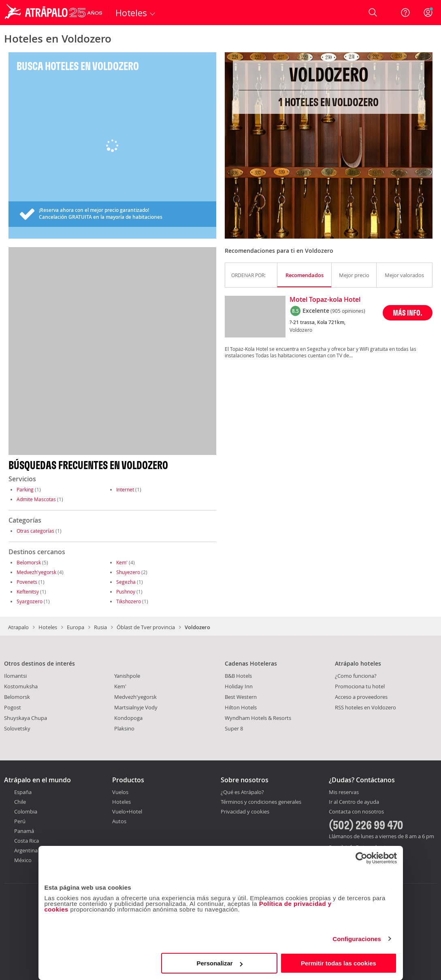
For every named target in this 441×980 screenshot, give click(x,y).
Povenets (27, 582)
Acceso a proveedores (361, 697)
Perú (20, 821)
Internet (125, 489)
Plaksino (124, 728)
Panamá (24, 831)
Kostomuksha (21, 686)
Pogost (13, 707)
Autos (119, 821)
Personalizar (220, 963)
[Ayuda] (405, 13)
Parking (25, 489)
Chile (20, 802)
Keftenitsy (28, 591)
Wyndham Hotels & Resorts (258, 718)
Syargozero (30, 601)
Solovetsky (17, 728)
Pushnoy (126, 591)
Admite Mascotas (36, 499)
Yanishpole (127, 676)
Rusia (100, 627)
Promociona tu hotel (360, 686)
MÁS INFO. (408, 313)
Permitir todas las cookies (339, 963)
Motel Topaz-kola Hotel (325, 300)
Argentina (26, 850)
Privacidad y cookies (245, 811)
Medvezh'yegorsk (36, 572)
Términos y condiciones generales (261, 802)
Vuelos (120, 792)
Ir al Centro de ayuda (354, 802)
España (23, 792)
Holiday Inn (239, 686)
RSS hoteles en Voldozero (365, 707)
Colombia (26, 811)
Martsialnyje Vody (136, 707)
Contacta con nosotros (356, 812)
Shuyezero (128, 572)
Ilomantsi (15, 676)
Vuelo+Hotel (127, 811)
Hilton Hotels (241, 707)
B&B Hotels (238, 676)
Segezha (126, 582)
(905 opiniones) (348, 311)
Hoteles (48, 627)
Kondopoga (128, 718)
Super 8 (234, 728)
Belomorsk (29, 562)
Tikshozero (129, 601)
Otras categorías (35, 531)
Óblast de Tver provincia (146, 627)
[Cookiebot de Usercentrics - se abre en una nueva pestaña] (361, 858)
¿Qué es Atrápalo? (242, 792)
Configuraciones (357, 939)
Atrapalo (18, 627)
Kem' (122, 562)
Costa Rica (27, 841)
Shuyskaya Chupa (26, 718)
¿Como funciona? (356, 676)
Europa (76, 627)
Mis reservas (344, 792)
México (23, 860)
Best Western (241, 697)
